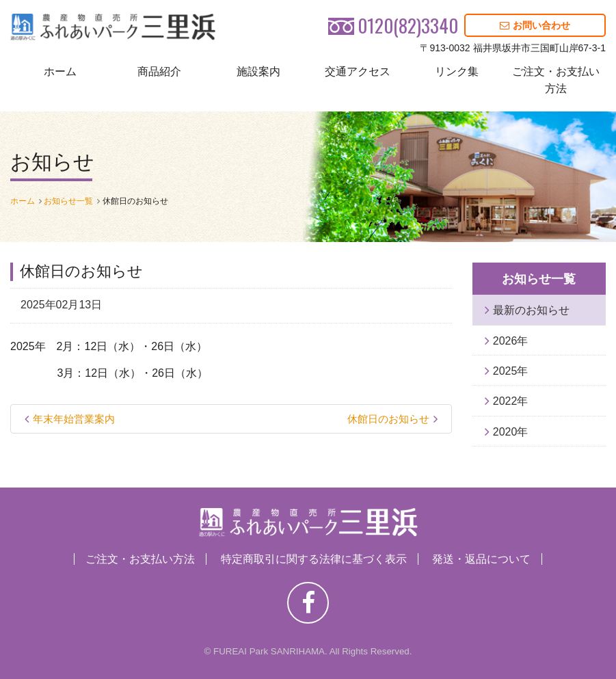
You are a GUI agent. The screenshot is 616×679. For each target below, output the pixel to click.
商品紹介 (159, 71)
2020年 (511, 432)
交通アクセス (358, 71)
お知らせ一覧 (68, 201)
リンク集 (457, 71)
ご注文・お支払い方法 (556, 80)
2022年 (511, 401)
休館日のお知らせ (388, 419)
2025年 (511, 371)
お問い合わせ (535, 25)
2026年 (511, 341)
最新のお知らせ (531, 310)
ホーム (60, 71)
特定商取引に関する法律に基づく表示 (314, 559)
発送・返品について (481, 559)
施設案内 (258, 71)
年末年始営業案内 (74, 419)
